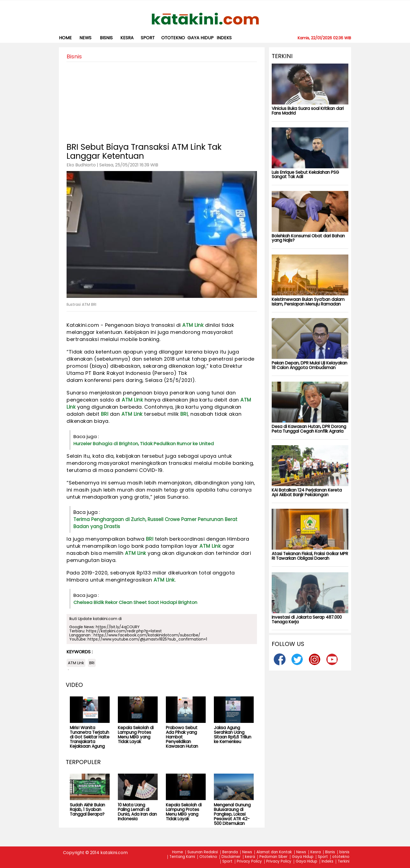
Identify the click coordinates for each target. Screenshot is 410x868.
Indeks (224, 38)
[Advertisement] (162, 100)
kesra (127, 38)
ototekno (173, 38)
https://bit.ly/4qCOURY (118, 627)
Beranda (230, 852)
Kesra (316, 852)
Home (65, 38)
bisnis (106, 38)
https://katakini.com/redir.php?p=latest (124, 631)
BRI (105, 414)
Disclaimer (231, 857)
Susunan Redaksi (203, 852)
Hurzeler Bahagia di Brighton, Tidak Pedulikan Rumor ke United (144, 444)
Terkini (344, 862)
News (85, 38)
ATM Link (193, 325)
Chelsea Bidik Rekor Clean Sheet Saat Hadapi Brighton (135, 602)
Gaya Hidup (200, 38)
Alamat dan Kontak (274, 852)
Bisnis (330, 852)
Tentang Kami (182, 857)
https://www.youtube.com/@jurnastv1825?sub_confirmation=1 (147, 639)
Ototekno (208, 857)
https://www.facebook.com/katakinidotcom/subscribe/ (147, 635)
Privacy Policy (249, 862)
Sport (148, 38)
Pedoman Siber (273, 857)
